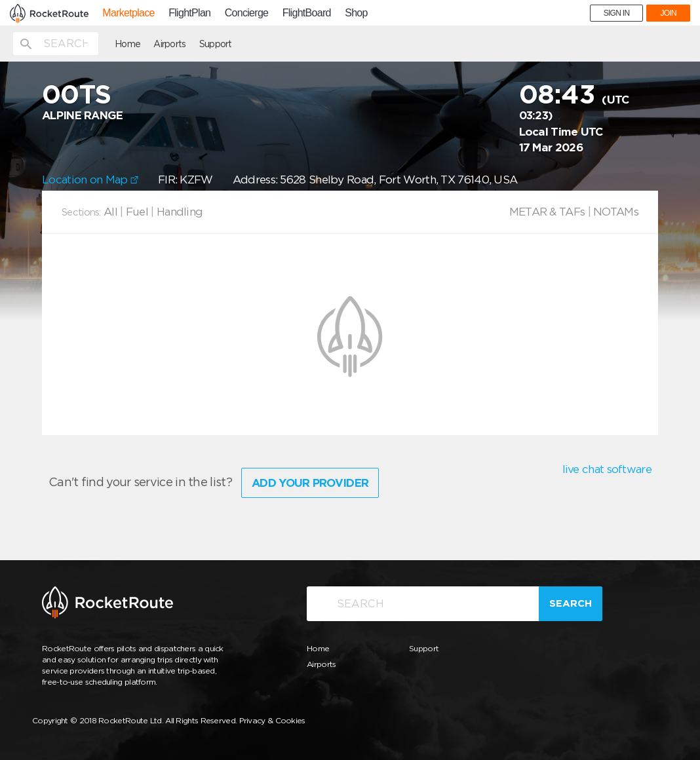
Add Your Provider (310, 483)
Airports (169, 44)
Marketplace (128, 13)
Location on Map (90, 180)
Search (571, 603)
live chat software (607, 469)
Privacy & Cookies (272, 720)
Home (127, 44)
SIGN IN (617, 13)
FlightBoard (307, 13)
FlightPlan (189, 13)
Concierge (247, 13)
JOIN (668, 13)
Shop (356, 13)
